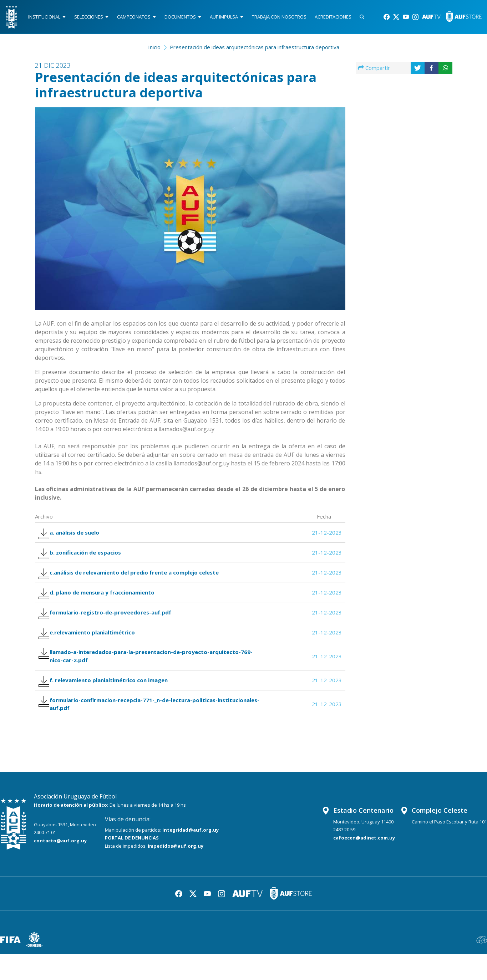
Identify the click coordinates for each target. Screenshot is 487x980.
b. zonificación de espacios (83, 558)
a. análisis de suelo (72, 535)
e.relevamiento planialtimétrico (90, 649)
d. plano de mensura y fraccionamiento (100, 604)
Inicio (154, 49)
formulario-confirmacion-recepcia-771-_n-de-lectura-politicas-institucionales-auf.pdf (131, 729)
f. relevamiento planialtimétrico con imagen (106, 702)
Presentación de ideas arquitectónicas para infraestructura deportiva (255, 49)
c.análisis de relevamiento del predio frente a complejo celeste (132, 581)
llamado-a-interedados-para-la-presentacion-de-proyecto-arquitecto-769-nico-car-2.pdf (149, 675)
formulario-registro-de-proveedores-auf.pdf (108, 626)
